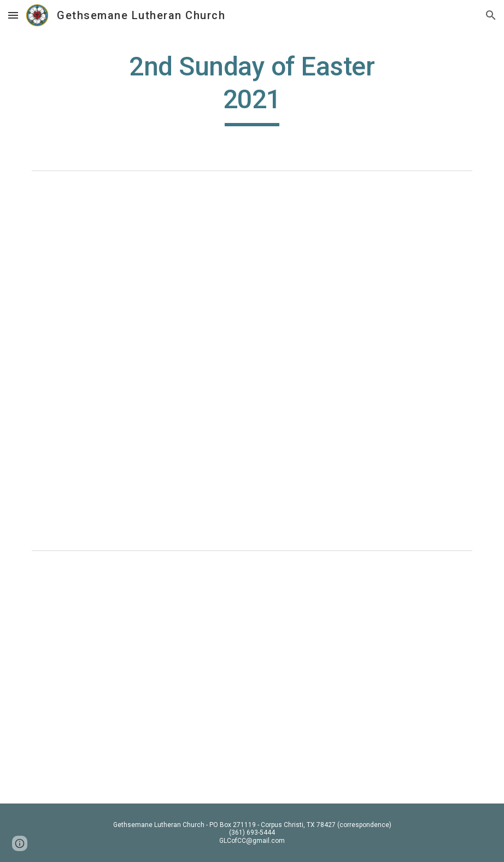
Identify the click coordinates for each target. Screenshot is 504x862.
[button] (13, 15)
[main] (252, 88)
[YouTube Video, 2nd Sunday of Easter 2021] (252, 679)
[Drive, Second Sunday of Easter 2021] (252, 268)
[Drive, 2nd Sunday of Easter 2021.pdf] (252, 453)
